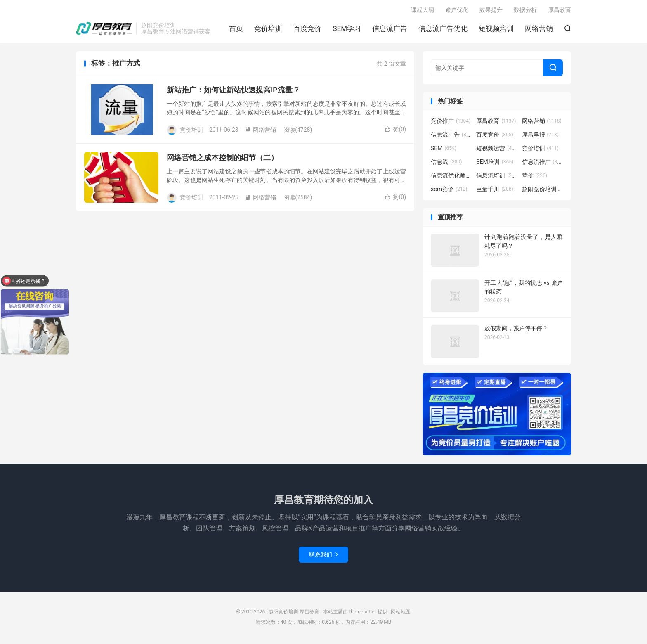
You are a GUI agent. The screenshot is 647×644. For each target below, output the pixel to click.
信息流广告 (390, 29)
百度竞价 (307, 29)
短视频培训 (496, 29)
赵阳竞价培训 (543, 191)
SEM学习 (347, 29)
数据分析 (525, 11)
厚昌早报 (541, 136)
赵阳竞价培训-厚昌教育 (104, 29)
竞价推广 (451, 123)
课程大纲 (423, 11)
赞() (395, 131)
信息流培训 (497, 177)
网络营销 (539, 29)
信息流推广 (543, 163)
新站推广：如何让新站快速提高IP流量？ (233, 91)
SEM (444, 150)
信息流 (446, 163)
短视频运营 (497, 150)
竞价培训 (268, 29)
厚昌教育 (560, 11)
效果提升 (491, 11)
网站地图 (401, 613)
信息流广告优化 (443, 29)
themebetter (362, 613)
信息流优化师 (451, 177)
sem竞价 (449, 191)
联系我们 (323, 556)
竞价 (535, 177)
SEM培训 (495, 163)
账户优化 (457, 11)
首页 (236, 29)
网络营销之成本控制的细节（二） (222, 159)
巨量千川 (495, 191)
